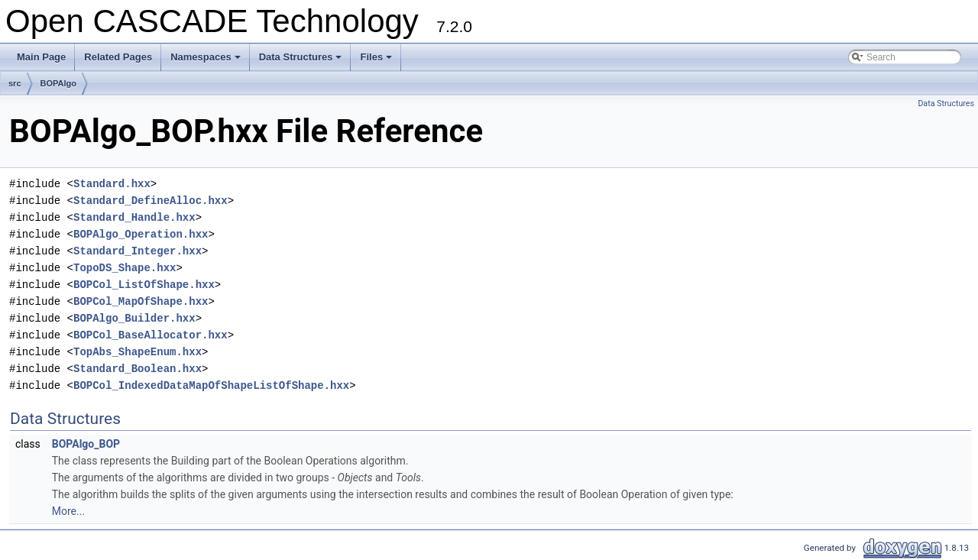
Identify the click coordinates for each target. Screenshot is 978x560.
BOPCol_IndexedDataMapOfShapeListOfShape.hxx (211, 385)
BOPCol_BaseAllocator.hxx (151, 335)
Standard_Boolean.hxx (138, 369)
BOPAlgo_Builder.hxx (134, 318)
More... (68, 511)
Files (377, 61)
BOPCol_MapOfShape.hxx (141, 301)
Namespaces (207, 61)
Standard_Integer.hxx (138, 251)
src (15, 83)
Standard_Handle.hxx (134, 217)
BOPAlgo (58, 83)
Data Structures (302, 61)
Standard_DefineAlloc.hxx (151, 201)
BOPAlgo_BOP (86, 444)
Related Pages (118, 57)
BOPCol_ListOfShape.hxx (144, 285)
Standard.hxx (112, 184)
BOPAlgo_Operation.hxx (141, 234)
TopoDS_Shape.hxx (125, 268)
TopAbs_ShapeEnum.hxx (138, 352)
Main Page (41, 57)
